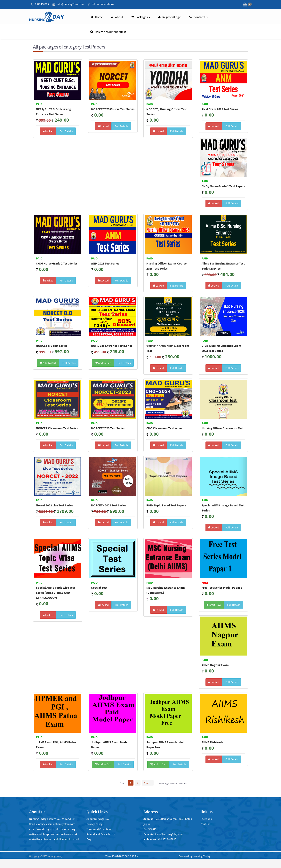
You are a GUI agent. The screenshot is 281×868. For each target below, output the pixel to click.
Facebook (206, 818)
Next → (148, 783)
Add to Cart (48, 362)
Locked (48, 131)
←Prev (121, 783)
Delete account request (108, 31)
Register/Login (170, 16)
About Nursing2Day (98, 818)
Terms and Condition (99, 829)
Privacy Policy (94, 824)
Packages (141, 16)
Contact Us (198, 16)
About (117, 16)
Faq (89, 839)
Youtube (205, 824)
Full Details (66, 131)
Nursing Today (202, 856)
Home (97, 16)
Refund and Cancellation (101, 834)
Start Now (214, 604)
